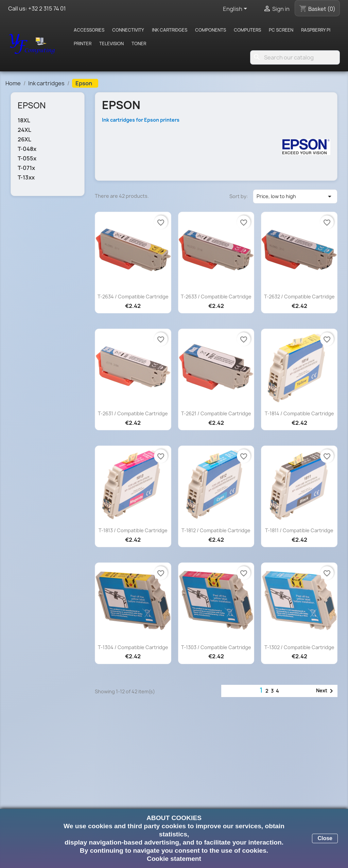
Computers (247, 30)
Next (326, 691)
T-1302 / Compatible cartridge (299, 647)
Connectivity (128, 30)
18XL (24, 120)
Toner (139, 44)
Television (111, 44)
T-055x (27, 159)
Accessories (89, 30)
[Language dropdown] (236, 9)
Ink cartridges (170, 30)
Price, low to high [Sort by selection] (295, 196)
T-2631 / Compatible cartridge (133, 413)
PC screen (281, 30)
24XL (24, 130)
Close (325, 838)
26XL (24, 140)
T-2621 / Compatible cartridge (216, 413)
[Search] (295, 57)
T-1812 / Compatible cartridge (216, 530)
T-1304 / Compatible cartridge (133, 647)
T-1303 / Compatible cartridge (216, 647)
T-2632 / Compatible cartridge (299, 297)
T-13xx (26, 178)
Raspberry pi (316, 30)
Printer (83, 44)
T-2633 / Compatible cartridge (216, 297)
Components (211, 30)
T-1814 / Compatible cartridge (299, 413)
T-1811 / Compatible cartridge (299, 530)
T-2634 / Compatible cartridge (133, 297)
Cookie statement (174, 859)
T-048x (27, 149)
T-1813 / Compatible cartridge (133, 530)
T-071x (26, 168)
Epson (32, 105)
